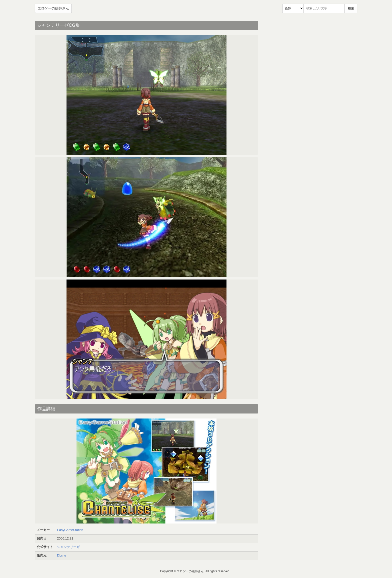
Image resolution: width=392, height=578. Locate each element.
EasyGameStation (70, 530)
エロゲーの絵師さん (53, 8)
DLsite (62, 555)
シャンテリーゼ (68, 547)
